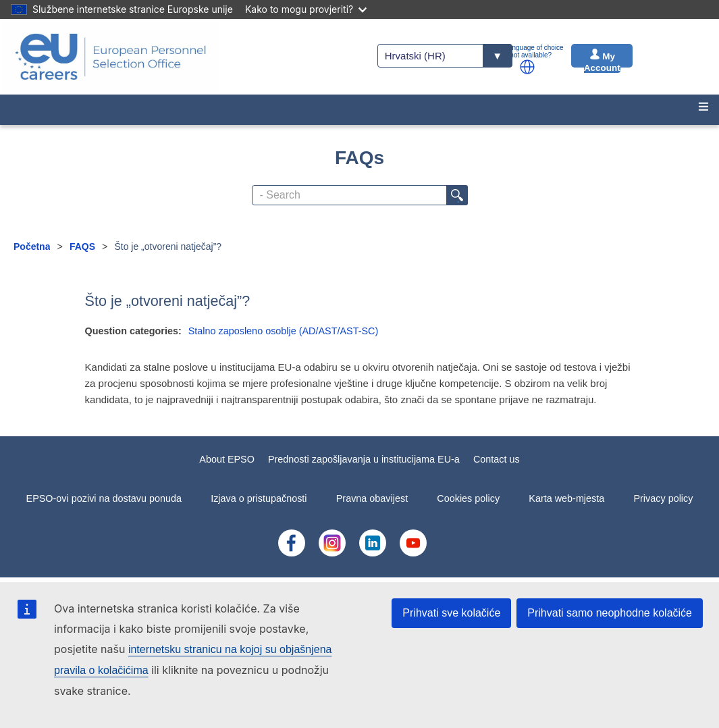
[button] (527, 67)
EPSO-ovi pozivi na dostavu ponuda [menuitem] (104, 498)
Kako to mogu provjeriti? (306, 9)
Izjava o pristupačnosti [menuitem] (259, 498)
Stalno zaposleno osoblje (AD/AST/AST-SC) (284, 331)
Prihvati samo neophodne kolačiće (610, 613)
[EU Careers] (111, 57)
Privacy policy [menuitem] (663, 498)
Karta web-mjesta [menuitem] (566, 498)
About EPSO (227, 459)
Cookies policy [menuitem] (468, 498)
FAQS (82, 246)
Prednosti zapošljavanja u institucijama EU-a (364, 459)
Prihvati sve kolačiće (451, 613)
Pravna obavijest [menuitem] (372, 498)
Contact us (497, 459)
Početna (32, 246)
